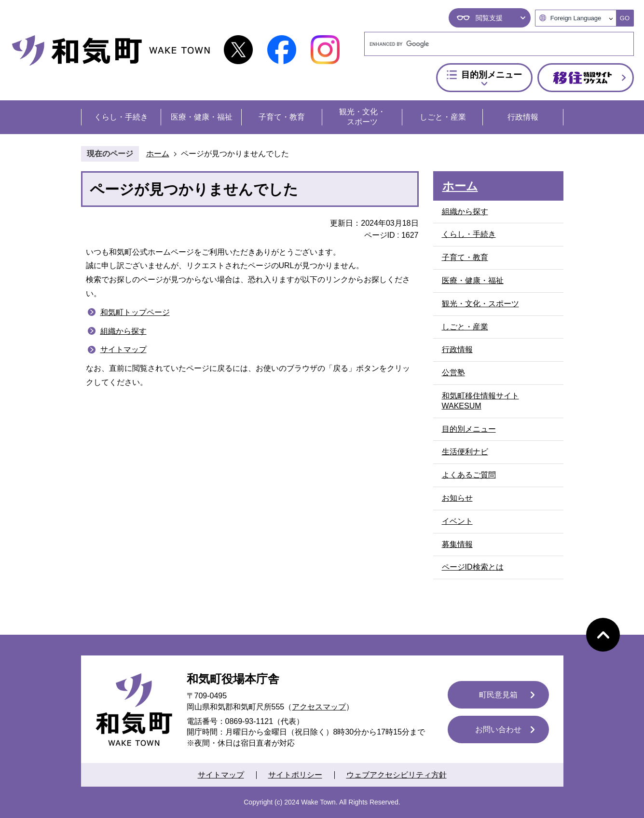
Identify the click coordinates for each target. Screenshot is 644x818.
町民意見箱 (498, 695)
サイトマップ (123, 349)
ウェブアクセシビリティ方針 (397, 775)
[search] (490, 44)
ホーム (158, 154)
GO (625, 18)
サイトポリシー (295, 775)
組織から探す (123, 331)
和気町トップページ (135, 312)
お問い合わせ (498, 729)
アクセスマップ (319, 707)
